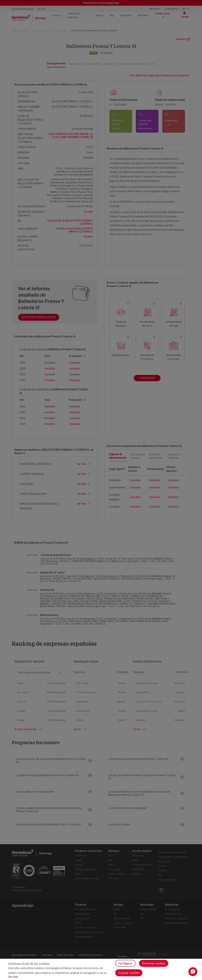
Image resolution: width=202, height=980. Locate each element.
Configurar (125, 963)
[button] (193, 972)
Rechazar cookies (154, 963)
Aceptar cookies (129, 973)
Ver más (13, 977)
